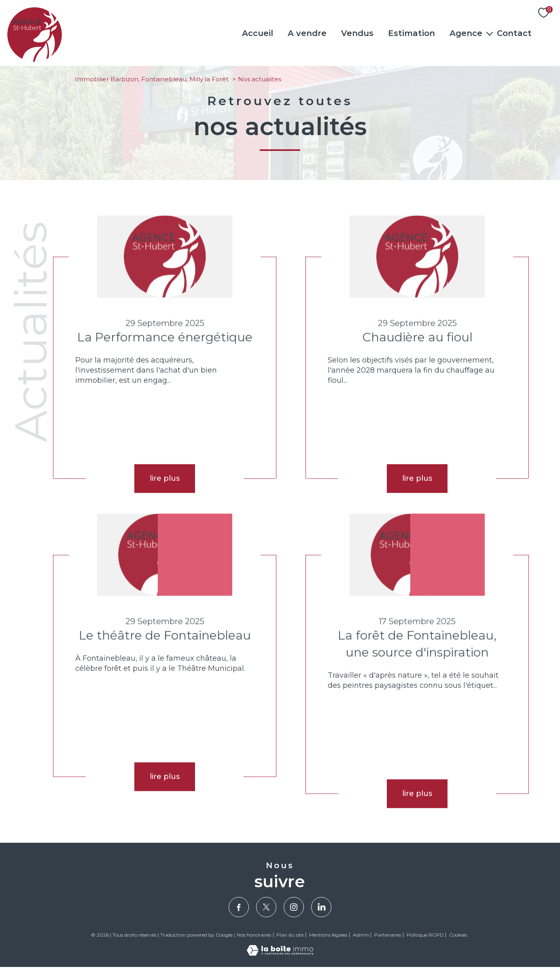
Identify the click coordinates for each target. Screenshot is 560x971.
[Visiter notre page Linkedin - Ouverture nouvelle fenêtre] (321, 907)
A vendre (307, 33)
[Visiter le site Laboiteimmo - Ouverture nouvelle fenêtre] (280, 953)
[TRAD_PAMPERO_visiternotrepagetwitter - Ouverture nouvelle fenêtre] (266, 907)
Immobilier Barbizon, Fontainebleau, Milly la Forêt (152, 79)
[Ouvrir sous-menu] (490, 33)
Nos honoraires (254, 935)
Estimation (412, 33)
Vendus (357, 33)
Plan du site (290, 935)
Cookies (458, 935)
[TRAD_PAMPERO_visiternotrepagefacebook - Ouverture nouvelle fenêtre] (239, 907)
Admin (361, 935)
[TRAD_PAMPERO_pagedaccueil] (35, 59)
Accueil (258, 33)
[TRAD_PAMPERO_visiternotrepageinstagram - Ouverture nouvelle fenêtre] (294, 907)
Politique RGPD (425, 935)
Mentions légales (328, 935)
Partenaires (388, 935)
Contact (514, 33)
